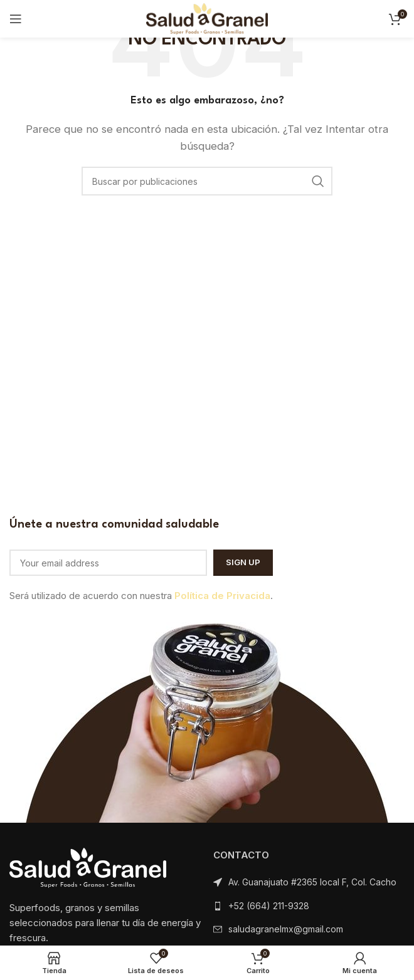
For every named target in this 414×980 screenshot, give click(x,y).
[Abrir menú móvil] (16, 19)
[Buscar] (207, 181)
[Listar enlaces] (309, 906)
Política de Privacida (222, 596)
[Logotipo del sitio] (207, 18)
